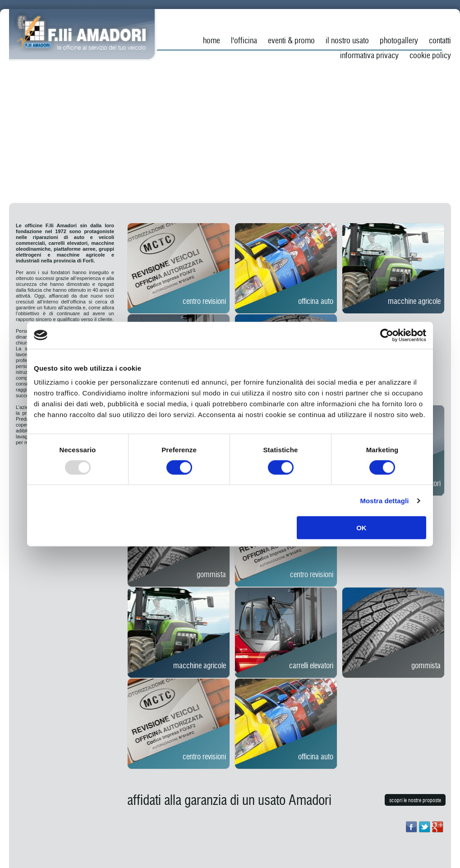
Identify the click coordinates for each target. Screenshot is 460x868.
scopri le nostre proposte (415, 800)
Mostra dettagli (384, 500)
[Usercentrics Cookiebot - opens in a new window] (387, 335)
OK (361, 528)
